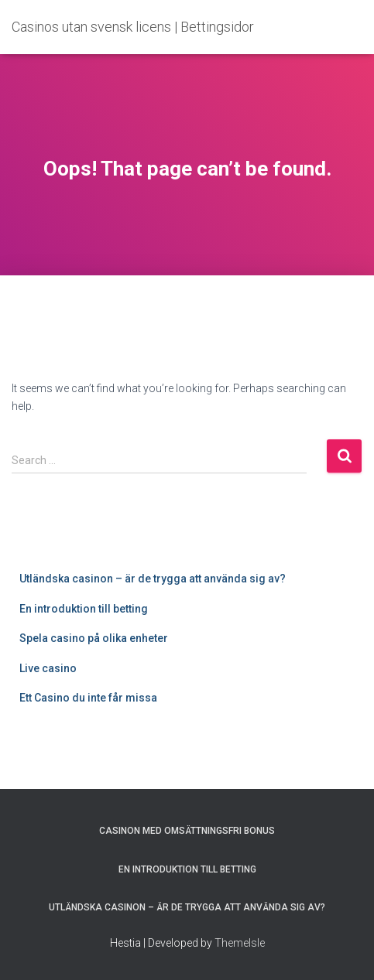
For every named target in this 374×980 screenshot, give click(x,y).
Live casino (48, 668)
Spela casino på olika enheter (94, 638)
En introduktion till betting (84, 609)
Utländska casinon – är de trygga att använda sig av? (153, 579)
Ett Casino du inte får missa (88, 698)
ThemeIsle (240, 943)
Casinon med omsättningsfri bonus (187, 831)
